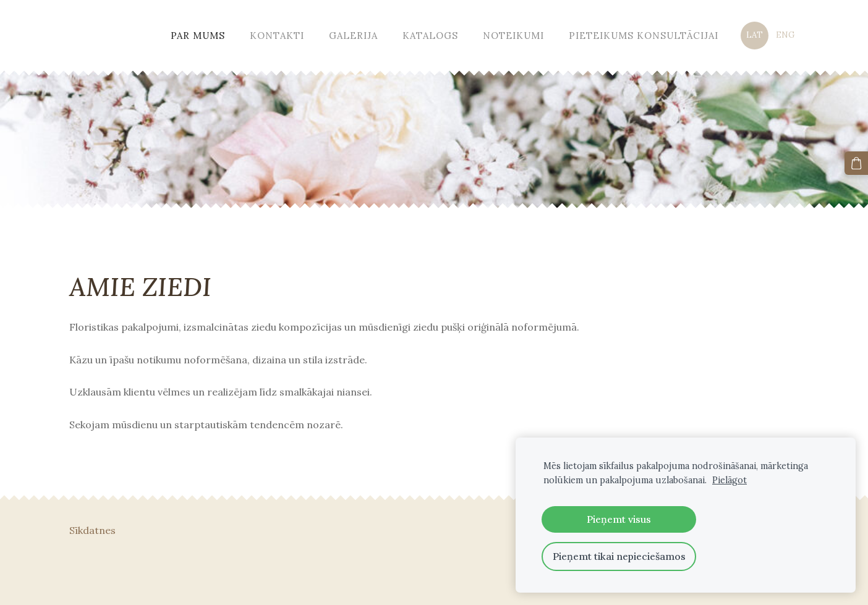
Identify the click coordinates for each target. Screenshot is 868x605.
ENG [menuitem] (785, 35)
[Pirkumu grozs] (856, 163)
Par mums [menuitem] (198, 36)
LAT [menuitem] (755, 35)
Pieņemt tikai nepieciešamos (619, 556)
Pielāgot (730, 480)
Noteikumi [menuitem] (513, 36)
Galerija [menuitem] (353, 36)
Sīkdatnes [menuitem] (92, 530)
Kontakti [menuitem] (277, 36)
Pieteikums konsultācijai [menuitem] (644, 36)
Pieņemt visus (619, 519)
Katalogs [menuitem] (430, 36)
